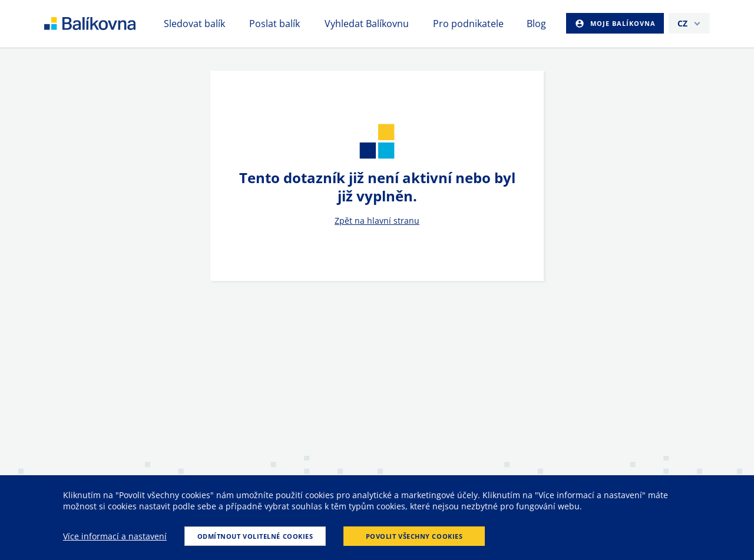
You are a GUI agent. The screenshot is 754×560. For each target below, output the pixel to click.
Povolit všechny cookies (414, 536)
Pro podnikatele (468, 24)
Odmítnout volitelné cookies (255, 536)
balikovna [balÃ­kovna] (104, 24)
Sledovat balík (194, 24)
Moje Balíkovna (622, 23)
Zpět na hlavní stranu (377, 221)
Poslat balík (275, 24)
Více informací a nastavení (115, 536)
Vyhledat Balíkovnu (367, 24)
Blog (536, 24)
